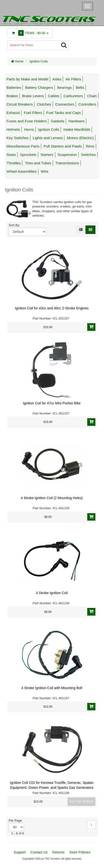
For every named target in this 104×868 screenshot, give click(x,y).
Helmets (13, 129)
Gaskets (58, 121)
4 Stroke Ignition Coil (52, 593)
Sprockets (28, 155)
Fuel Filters (33, 113)
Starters (47, 155)
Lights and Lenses (48, 138)
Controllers (87, 104)
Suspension (67, 155)
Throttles (14, 163)
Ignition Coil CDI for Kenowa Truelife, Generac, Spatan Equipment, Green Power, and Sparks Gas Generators (52, 785)
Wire (44, 171)
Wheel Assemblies (22, 171)
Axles (57, 79)
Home (17, 61)
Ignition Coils (39, 61)
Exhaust (13, 113)
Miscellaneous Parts (23, 146)
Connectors (65, 104)
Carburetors (73, 96)
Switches (88, 155)
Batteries (14, 87)
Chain (92, 96)
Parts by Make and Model (27, 79)
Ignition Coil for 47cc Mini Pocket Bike (52, 403)
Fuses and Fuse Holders (26, 121)
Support (20, 852)
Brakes (12, 96)
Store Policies (80, 852)
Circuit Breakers (20, 104)
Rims (90, 146)
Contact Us (39, 852)
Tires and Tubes (38, 163)
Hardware (77, 121)
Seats (11, 155)
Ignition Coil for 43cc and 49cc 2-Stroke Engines (52, 308)
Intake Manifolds (77, 129)
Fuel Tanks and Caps (64, 113)
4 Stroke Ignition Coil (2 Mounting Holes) (52, 498)
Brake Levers (33, 96)
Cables (54, 96)
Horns (29, 129)
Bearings (64, 87)
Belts (80, 87)
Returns (59, 852)
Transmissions (67, 163)
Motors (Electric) (80, 138)
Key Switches (17, 138)
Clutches (44, 104)
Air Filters (73, 79)
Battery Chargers (39, 87)
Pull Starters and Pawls (63, 146)
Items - (30, 33)
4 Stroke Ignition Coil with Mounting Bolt (52, 688)
